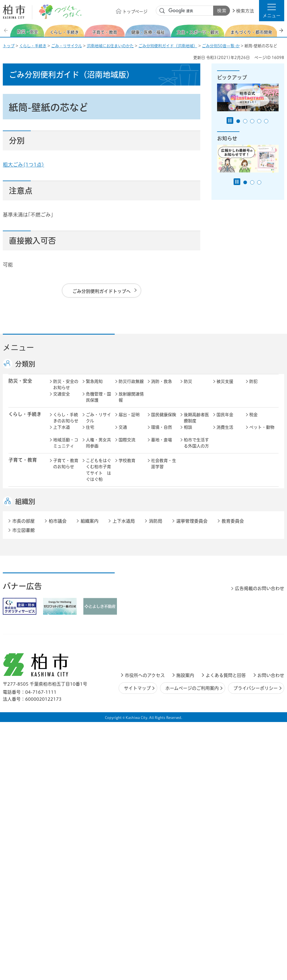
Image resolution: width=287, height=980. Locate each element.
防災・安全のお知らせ (66, 390)
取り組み (192, 518)
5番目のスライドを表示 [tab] (266, 121)
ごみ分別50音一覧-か (221, 46)
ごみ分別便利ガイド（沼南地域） (168, 46)
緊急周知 (94, 387)
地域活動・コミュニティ (66, 449)
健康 (90, 500)
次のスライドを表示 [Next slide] (281, 30)
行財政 (190, 626)
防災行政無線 (131, 387)
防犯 (253, 387)
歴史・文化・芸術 (98, 542)
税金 (253, 421)
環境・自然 (162, 433)
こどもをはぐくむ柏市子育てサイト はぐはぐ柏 (98, 476)
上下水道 (62, 433)
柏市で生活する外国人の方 (196, 449)
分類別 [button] (25, 364)
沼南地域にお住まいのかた (110, 46)
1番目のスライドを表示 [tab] (238, 121)
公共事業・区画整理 (131, 588)
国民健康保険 (164, 421)
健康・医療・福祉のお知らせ (66, 506)
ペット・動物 (262, 433)
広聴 (57, 639)
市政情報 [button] (18, 626)
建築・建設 (64, 585)
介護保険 (192, 500)
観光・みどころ (164, 542)
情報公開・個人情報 (131, 642)
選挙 (90, 639)
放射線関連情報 (131, 403)
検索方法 (245, 11)
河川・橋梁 (194, 585)
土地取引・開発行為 (164, 588)
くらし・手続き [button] (25, 420)
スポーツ (127, 539)
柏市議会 (58, 721)
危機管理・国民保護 (98, 403)
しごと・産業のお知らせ (66, 609)
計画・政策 (162, 626)
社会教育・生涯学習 (164, 470)
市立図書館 (23, 730)
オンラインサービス (262, 642)
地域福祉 (62, 518)
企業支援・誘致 (131, 609)
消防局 (156, 721)
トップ (9, 46)
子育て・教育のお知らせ (66, 470)
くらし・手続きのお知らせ (66, 424)
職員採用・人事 (229, 629)
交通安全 (62, 400)
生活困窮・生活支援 (98, 522)
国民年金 (225, 421)
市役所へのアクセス (145, 875)
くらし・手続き (33, 46)
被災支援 (225, 387)
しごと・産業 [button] (23, 605)
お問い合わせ (271, 875)
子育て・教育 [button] (23, 466)
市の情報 (127, 626)
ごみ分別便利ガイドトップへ (102, 291)
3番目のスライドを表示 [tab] (252, 121)
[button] (272, 11)
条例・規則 (64, 651)
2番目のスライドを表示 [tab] (245, 121)
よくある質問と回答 (226, 875)
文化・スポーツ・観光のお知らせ (66, 545)
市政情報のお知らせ (66, 629)
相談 (188, 433)
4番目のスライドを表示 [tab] (259, 121)
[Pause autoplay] (230, 120)
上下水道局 (124, 721)
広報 (253, 626)
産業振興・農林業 (164, 609)
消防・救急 (162, 387)
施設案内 (185, 875)
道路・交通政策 (98, 588)
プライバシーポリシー (256, 887)
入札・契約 (194, 606)
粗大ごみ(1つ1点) (23, 165)
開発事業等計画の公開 (164, 569)
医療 (123, 500)
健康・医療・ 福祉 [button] (23, 503)
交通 (123, 433)
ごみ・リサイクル (67, 46)
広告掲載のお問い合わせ (260, 788)
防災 (188, 387)
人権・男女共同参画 (98, 449)
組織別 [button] (25, 701)
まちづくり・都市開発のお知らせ (66, 572)
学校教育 (127, 466)
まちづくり (96, 566)
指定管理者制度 (229, 609)
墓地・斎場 (162, 446)
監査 (155, 639)
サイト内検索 (162, 11)
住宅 (90, 433)
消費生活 (225, 433)
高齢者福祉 (227, 500)
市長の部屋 (96, 626)
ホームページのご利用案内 (192, 887)
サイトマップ (137, 887)
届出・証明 (129, 421)
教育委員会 (227, 639)
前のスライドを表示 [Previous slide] (6, 30)
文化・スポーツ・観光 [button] (27, 542)
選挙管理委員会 (192, 721)
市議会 (190, 639)
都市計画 (127, 566)
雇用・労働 (96, 606)
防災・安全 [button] (20, 387)
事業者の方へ (66, 672)
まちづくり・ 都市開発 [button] (23, 569)
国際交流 (127, 446)
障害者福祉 (260, 500)
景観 (188, 566)
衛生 (155, 500)
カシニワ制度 (262, 566)
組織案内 (90, 721)
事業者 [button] (16, 672)
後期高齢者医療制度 (196, 424)
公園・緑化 (227, 566)
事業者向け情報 (164, 522)
